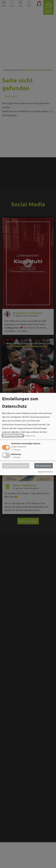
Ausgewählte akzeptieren (16, 466)
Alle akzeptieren (44, 466)
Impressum (30, 436)
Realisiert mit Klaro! (45, 472)
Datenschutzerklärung (13, 436)
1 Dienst (16, 450)
